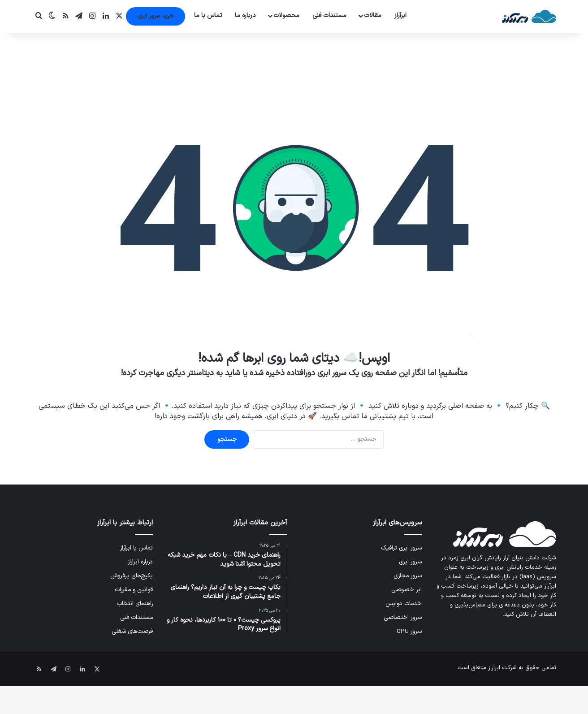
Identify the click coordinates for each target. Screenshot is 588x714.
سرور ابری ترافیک (401, 548)
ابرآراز (400, 15)
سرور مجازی (408, 576)
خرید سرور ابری (156, 16)
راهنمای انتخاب (135, 604)
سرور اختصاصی (403, 617)
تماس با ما (208, 15)
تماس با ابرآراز (136, 548)
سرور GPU (409, 631)
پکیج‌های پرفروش (132, 576)
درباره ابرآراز (140, 562)
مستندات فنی (329, 15)
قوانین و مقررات (134, 590)
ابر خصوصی (406, 590)
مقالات (373, 15)
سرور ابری (410, 562)
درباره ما (245, 15)
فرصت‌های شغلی (132, 631)
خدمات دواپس (404, 604)
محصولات (286, 15)
